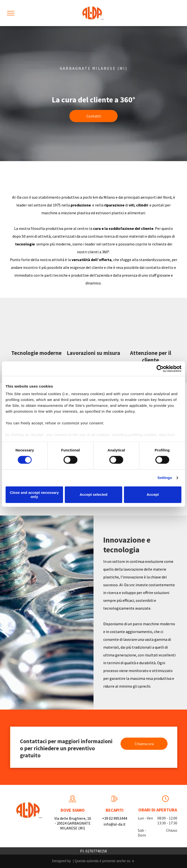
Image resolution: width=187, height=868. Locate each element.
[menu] (11, 13)
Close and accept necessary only (34, 495)
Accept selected (93, 495)
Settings (165, 478)
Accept (153, 495)
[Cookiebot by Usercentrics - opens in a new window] (160, 369)
